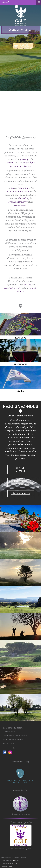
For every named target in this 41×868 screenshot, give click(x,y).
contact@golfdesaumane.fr (17, 748)
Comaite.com (15, 860)
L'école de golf (20, 494)
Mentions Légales (7, 866)
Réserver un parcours (20, 482)
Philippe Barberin (14, 863)
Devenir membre (21, 470)
